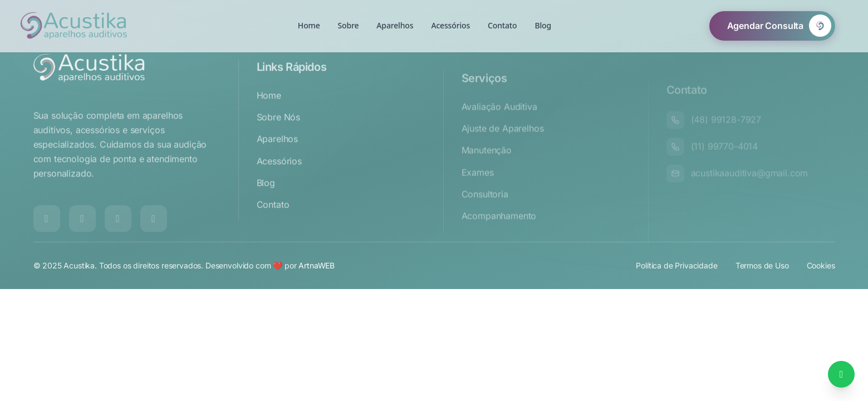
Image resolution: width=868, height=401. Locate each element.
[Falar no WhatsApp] (841, 374)
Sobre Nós (279, 136)
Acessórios (279, 180)
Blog (266, 202)
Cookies (821, 273)
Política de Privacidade (676, 273)
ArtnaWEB (317, 273)
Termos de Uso (762, 273)
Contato (273, 224)
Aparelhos (278, 158)
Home (269, 115)
